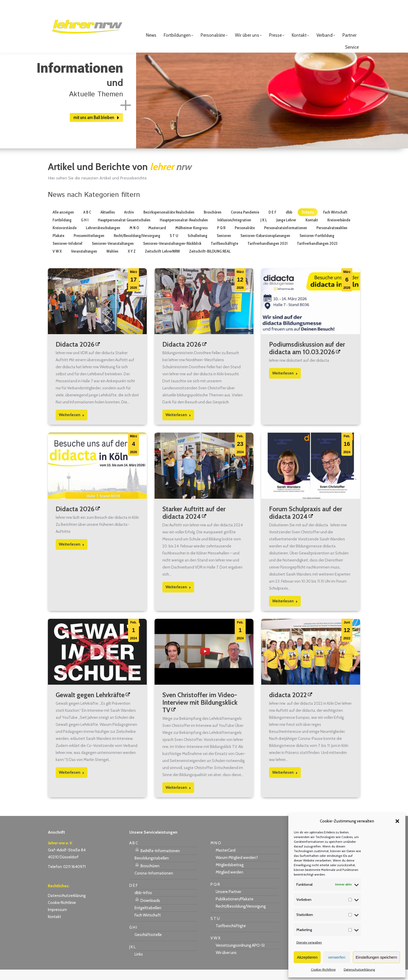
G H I (133, 938)
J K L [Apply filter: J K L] (264, 230)
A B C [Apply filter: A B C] (87, 223)
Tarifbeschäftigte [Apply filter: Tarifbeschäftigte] (224, 254)
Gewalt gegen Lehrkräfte (90, 705)
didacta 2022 (288, 705)
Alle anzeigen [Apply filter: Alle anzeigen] (63, 223)
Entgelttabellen (148, 918)
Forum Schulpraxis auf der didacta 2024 (306, 523)
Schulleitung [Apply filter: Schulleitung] (197, 246)
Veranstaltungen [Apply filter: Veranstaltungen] (84, 262)
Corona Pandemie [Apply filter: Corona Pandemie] (245, 223)
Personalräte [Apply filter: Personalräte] (245, 238)
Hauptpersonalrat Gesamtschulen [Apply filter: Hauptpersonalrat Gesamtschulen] (124, 230)
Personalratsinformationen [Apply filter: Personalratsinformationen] (286, 238)
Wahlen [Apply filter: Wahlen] (112, 262)
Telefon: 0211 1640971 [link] (67, 877)
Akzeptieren (307, 957)
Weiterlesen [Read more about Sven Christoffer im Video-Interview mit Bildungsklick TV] (178, 798)
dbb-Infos (143, 903)
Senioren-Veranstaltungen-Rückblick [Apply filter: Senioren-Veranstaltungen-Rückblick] (172, 254)
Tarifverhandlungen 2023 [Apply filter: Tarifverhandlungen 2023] (317, 254)
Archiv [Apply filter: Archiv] (129, 223)
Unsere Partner (228, 902)
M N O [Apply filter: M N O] (134, 238)
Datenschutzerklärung (359, 969)
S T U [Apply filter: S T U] (174, 246)
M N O (216, 853)
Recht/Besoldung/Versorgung (241, 917)
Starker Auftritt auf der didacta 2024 (194, 523)
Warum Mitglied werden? (237, 868)
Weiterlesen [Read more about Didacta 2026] (72, 425)
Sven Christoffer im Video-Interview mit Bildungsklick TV (200, 713)
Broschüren (147, 876)
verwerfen (337, 957)
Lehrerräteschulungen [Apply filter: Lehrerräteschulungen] (103, 238)
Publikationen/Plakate (235, 909)
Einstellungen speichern (376, 957)
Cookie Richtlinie (62, 913)
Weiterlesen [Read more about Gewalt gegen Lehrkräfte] (72, 783)
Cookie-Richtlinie (323, 969)
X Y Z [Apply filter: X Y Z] (132, 262)
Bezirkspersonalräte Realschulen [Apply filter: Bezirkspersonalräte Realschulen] (169, 223)
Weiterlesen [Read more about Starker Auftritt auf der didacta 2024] (178, 597)
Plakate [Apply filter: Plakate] (58, 246)
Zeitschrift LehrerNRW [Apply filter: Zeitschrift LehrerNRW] (162, 262)
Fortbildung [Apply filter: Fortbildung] (62, 230)
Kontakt (55, 927)
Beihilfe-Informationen (157, 860)
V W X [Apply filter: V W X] (57, 262)
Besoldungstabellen (152, 869)
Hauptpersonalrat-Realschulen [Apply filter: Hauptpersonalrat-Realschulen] (184, 230)
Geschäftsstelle (148, 945)
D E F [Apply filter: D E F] (272, 223)
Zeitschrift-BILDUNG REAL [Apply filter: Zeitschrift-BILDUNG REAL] (210, 262)
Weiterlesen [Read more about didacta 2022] (285, 783)
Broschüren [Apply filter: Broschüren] (213, 223)
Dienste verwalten (309, 942)
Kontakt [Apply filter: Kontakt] (312, 230)
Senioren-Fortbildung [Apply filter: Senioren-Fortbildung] (317, 246)
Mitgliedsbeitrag (230, 875)
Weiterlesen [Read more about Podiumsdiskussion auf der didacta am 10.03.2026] (285, 384)
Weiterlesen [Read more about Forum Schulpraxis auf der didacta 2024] (285, 611)
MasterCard (226, 861)
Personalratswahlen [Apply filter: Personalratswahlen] (332, 238)
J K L (132, 957)
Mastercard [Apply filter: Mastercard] (157, 238)
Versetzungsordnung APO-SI (240, 956)
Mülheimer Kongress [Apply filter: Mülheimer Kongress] (192, 238)
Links (139, 965)
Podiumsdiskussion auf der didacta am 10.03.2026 (307, 358)
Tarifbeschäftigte (231, 936)
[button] (397, 821)
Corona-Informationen (154, 884)
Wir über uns (226, 963)
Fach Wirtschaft (148, 926)
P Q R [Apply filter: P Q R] (221, 238)
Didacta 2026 (75, 355)
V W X (215, 948)
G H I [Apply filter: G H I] (85, 230)
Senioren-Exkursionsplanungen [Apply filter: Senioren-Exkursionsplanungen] (265, 246)
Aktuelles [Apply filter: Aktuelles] (108, 223)
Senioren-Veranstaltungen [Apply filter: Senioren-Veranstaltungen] (113, 254)
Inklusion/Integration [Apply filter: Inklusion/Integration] (234, 230)
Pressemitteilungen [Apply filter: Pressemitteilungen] (89, 246)
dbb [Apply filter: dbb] (289, 223)
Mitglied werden (229, 883)
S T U (215, 929)
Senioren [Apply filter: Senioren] (224, 246)
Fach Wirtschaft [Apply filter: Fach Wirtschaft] (335, 223)
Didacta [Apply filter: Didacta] (308, 223)
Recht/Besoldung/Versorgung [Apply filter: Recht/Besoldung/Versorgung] (137, 246)
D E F (133, 896)
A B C (134, 853)
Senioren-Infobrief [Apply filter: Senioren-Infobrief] (68, 254)
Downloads (147, 910)
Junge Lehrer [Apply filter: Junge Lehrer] (286, 230)
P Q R (215, 895)
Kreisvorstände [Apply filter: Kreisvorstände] (65, 238)
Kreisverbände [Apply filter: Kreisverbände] (339, 230)
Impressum (57, 920)
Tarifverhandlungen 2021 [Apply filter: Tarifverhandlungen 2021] (267, 254)
